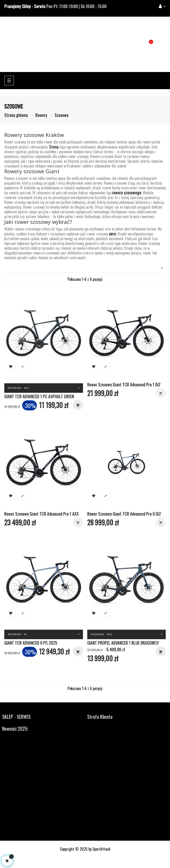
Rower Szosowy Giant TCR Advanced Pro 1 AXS (41, 514)
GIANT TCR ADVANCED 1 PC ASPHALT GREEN (39, 396)
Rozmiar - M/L (19, 388)
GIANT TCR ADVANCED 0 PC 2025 (31, 643)
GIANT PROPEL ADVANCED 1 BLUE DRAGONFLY (123, 643)
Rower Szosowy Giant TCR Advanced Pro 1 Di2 (124, 384)
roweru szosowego (126, 192)
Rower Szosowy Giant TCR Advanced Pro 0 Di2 (124, 514)
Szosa (54, 147)
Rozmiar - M (17, 634)
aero (112, 234)
